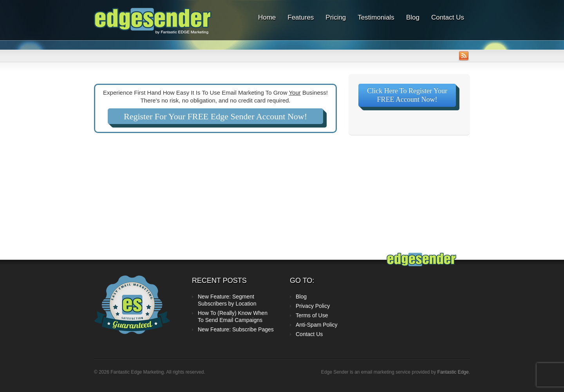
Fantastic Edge (453, 372)
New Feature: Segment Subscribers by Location (227, 300)
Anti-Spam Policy (317, 325)
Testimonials (376, 17)
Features (301, 17)
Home (267, 17)
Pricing (336, 17)
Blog (413, 17)
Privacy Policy (313, 306)
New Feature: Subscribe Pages (236, 329)
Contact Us (448, 17)
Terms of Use (312, 315)
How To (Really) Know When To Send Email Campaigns (233, 316)
